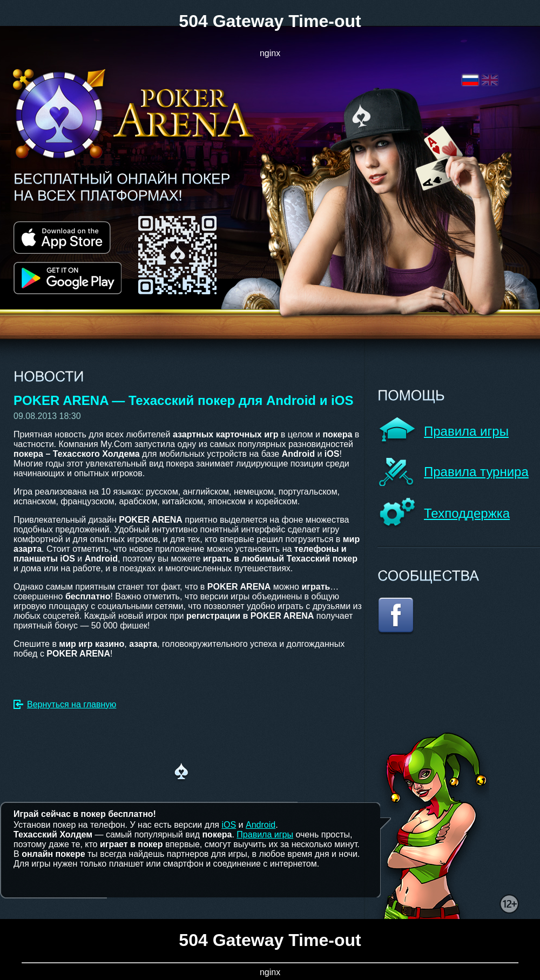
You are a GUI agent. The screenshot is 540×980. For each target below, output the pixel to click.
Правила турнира (476, 472)
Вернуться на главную (72, 704)
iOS (229, 825)
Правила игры (466, 431)
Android (261, 825)
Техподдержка (467, 513)
